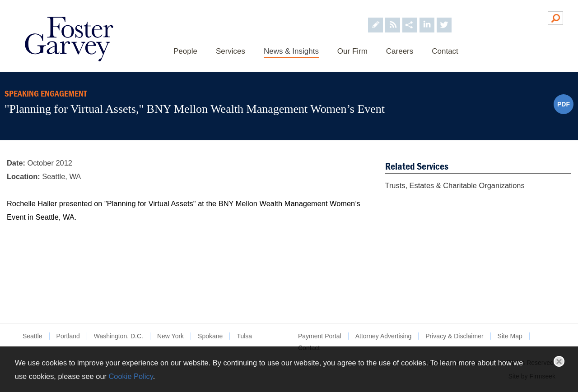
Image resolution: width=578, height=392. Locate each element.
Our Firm (352, 51)
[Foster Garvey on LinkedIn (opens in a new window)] (427, 17)
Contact (445, 51)
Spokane (210, 336)
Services (231, 51)
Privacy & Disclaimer (454, 336)
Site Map (510, 336)
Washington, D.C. (119, 336)
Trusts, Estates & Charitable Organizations (455, 185)
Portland (68, 336)
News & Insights (291, 51)
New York (170, 336)
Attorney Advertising (384, 336)
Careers (400, 51)
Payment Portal (320, 336)
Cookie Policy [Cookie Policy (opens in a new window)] (131, 376)
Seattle (33, 336)
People (185, 51)
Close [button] (559, 361)
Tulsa (244, 336)
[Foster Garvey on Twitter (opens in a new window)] (444, 17)
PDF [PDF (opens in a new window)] (564, 104)
